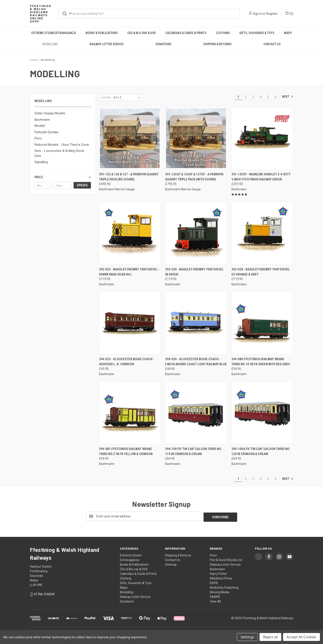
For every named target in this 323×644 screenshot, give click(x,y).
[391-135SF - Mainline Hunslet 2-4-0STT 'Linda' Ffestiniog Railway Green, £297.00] (262, 138)
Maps (288, 33)
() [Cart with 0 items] (289, 13)
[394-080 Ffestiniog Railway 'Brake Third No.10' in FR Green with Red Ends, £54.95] (262, 323)
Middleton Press (221, 577)
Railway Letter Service (107, 44)
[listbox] (128, 97)
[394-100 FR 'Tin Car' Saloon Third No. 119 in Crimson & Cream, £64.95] (196, 413)
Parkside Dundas (46, 132)
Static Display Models (50, 113)
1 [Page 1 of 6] (238, 97)
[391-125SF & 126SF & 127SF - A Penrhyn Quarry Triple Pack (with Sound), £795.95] (196, 138)
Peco (38, 138)
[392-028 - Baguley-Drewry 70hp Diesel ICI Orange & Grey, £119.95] (262, 233)
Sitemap (171, 564)
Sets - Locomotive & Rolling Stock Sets (59, 153)
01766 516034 (44, 593)
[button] (63, 177)
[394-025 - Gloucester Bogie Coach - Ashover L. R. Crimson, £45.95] (130, 323)
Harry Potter (218, 573)
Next (288, 97)
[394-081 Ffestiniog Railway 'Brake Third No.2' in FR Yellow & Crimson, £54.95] (130, 413)
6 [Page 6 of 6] (276, 97)
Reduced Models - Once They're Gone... (63, 145)
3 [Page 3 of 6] (253, 97)
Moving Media (220, 591)
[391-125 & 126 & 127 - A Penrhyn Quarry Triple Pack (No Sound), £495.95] (130, 138)
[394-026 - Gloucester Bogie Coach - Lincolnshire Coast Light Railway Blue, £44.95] (196, 323)
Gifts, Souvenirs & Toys (257, 33)
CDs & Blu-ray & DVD (142, 33)
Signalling (41, 162)
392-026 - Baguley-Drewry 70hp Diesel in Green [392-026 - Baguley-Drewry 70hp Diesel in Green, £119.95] (194, 272)
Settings (247, 637)
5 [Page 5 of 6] (268, 97)
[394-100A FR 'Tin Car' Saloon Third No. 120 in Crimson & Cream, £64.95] (262, 413)
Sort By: (106, 97)
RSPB (214, 582)
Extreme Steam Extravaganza (54, 33)
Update (82, 185)
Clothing (223, 33)
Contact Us (272, 44)
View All (215, 601)
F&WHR (215, 596)
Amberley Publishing (224, 587)
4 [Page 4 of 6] (261, 97)
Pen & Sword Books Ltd (226, 559)
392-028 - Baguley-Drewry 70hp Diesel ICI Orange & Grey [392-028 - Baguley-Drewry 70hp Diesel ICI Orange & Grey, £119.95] (261, 272)
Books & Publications (102, 33)
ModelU (40, 126)
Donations (164, 44)
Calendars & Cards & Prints (186, 33)
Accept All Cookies (301, 637)
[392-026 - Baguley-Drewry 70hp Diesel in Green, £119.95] (196, 233)
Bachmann (42, 120)
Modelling (50, 44)
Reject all (270, 637)
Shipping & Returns (217, 44)
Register (272, 14)
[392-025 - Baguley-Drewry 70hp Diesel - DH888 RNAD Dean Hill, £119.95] (130, 233)
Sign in (257, 14)
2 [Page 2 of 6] (246, 97)
